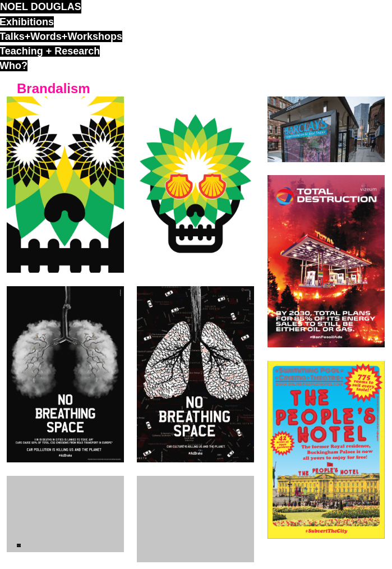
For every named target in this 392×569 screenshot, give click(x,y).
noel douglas (41, 7)
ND (19, 545)
